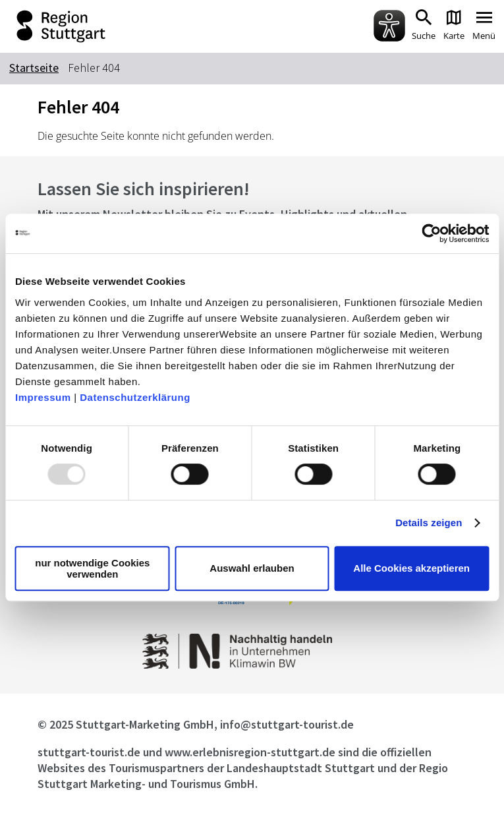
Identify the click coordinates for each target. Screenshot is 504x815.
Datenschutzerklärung (135, 397)
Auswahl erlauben (252, 568)
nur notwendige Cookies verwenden (92, 568)
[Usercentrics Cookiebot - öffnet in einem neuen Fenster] (431, 233)
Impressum (43, 397)
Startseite (34, 68)
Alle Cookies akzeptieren (411, 568)
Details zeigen (429, 523)
